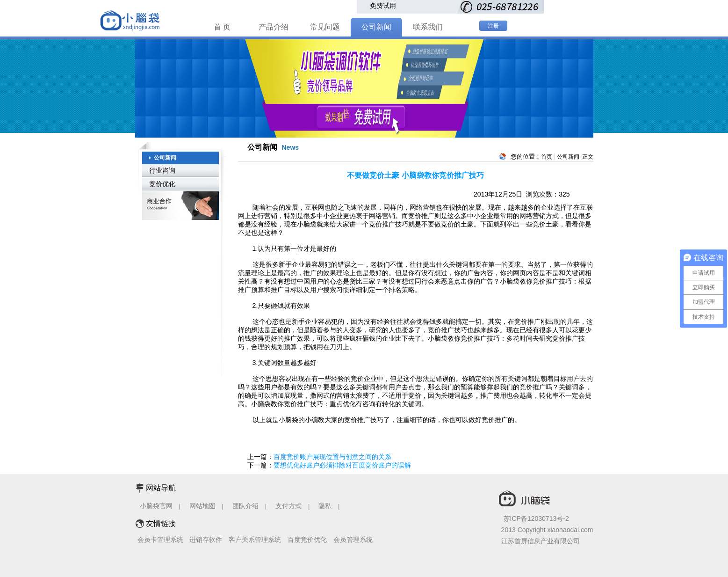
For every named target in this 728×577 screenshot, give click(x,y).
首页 (547, 157)
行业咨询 (162, 170)
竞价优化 (162, 184)
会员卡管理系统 (160, 540)
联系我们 (428, 27)
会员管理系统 (353, 540)
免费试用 (383, 6)
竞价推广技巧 (389, 224)
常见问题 (325, 27)
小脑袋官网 (156, 506)
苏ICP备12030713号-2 (536, 519)
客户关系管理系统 (255, 540)
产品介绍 (274, 27)
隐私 (326, 506)
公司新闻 (376, 27)
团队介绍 (245, 506)
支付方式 (288, 506)
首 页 (222, 27)
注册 (493, 26)
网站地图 (202, 506)
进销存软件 (206, 540)
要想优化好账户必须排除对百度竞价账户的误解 (342, 465)
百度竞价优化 (307, 540)
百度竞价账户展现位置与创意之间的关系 (332, 457)
